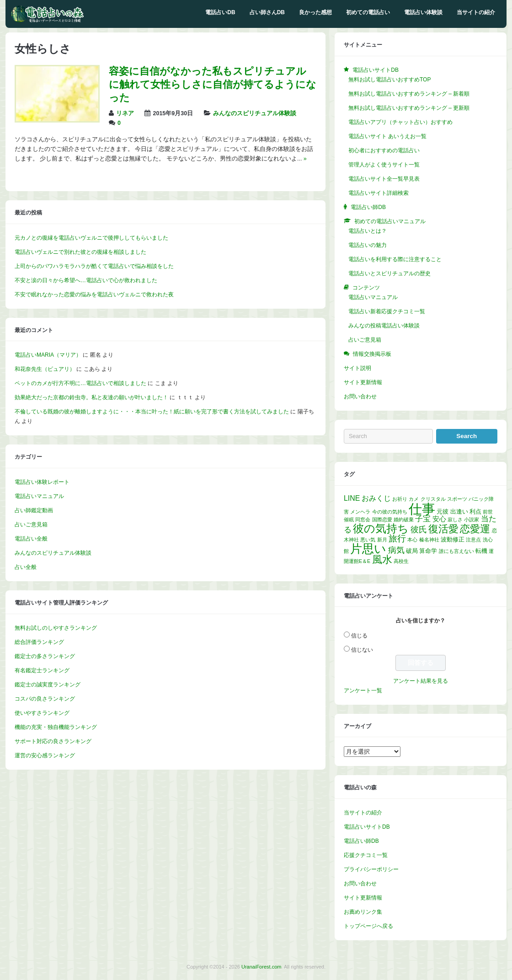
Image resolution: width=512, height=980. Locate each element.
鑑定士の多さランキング (45, 656)
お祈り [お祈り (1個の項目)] (400, 499)
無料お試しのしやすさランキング (56, 628)
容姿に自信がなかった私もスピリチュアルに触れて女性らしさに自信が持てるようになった (213, 84)
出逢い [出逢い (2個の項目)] (459, 511)
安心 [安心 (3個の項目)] (439, 519)
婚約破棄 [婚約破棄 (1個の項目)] (404, 519)
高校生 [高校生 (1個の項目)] (401, 561)
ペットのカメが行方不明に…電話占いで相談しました (80, 383)
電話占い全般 (31, 539)
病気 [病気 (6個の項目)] (396, 550)
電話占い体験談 (423, 12)
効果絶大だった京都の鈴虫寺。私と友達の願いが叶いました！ (91, 397)
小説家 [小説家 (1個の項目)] (472, 519)
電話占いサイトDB (367, 827)
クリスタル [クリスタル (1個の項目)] (433, 499)
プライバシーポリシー (371, 869)
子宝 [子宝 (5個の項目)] (423, 519)
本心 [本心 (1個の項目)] (412, 540)
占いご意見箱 (31, 525)
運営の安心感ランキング (45, 755)
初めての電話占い (368, 12)
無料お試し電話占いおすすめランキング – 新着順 (409, 94)
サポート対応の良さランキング (53, 741)
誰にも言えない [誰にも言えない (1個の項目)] (456, 551)
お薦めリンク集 (363, 912)
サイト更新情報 (363, 382)
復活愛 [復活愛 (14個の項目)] (443, 529)
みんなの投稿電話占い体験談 (384, 326)
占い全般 (26, 567)
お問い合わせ (360, 396)
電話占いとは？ (368, 231)
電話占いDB (220, 12)
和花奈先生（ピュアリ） (45, 369)
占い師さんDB (267, 12)
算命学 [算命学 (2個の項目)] (428, 551)
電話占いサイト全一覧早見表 (384, 179)
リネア (125, 113)
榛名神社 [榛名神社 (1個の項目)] (429, 540)
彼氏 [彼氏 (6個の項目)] (419, 530)
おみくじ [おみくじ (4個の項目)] (376, 498)
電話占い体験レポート (42, 482)
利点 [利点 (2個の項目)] (475, 511)
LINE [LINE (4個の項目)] (352, 498)
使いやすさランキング (42, 713)
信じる (359, 636)
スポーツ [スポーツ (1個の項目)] (457, 499)
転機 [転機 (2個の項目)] (481, 551)
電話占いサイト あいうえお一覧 (387, 136)
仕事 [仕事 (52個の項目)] (422, 509)
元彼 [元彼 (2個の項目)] (443, 511)
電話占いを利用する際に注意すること (395, 259)
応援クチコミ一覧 (366, 855)
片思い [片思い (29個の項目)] (368, 549)
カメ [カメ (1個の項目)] (414, 499)
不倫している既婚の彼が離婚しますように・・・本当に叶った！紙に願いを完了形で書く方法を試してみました (152, 412)
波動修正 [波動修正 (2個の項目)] (453, 539)
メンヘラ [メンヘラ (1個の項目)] (360, 512)
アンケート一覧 (363, 691)
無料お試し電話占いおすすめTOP (389, 80)
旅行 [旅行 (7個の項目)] (397, 538)
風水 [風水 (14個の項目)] (382, 560)
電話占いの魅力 (368, 245)
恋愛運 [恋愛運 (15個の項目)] (475, 529)
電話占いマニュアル (39, 496)
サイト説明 (357, 368)
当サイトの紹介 (476, 12)
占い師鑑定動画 (34, 510)
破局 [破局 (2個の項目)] (412, 551)
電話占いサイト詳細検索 (379, 193)
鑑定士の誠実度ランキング (48, 685)
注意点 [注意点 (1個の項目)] (473, 540)
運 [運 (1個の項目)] (491, 551)
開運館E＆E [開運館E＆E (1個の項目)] (357, 561)
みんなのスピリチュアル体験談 (255, 113)
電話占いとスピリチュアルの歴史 (389, 273)
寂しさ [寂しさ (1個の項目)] (455, 519)
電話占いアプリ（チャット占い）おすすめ (400, 122)
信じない (362, 650)
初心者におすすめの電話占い (384, 150)
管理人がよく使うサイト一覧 (384, 165)
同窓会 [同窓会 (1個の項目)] (363, 519)
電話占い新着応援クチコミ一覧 (387, 311)
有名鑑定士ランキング (42, 670)
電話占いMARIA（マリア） (48, 355)
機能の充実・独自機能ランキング (56, 727)
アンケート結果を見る (421, 681)
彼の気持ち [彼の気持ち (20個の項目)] (381, 528)
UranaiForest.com (261, 967)
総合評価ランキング (39, 642)
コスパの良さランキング (45, 699)
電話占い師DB (361, 841)
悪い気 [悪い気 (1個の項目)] (368, 540)
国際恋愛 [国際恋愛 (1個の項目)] (382, 519)
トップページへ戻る (368, 926)
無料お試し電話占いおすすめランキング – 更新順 (409, 108)
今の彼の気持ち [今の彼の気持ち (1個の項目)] (390, 512)
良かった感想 (315, 12)
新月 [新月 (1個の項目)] (382, 540)
